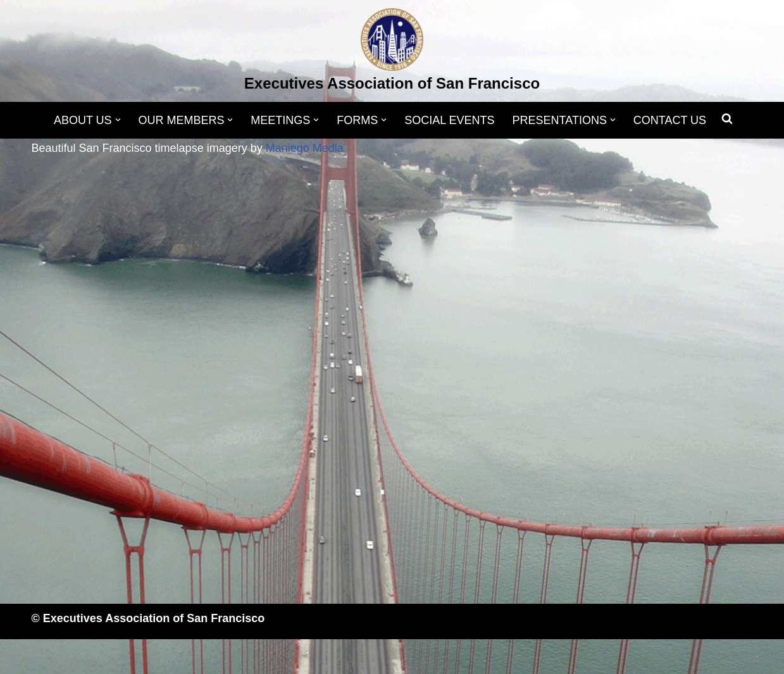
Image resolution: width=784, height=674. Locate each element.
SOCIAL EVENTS (449, 120)
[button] (117, 120)
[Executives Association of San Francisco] (392, 53)
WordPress (159, 656)
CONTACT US (670, 120)
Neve (45, 656)
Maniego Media (305, 148)
